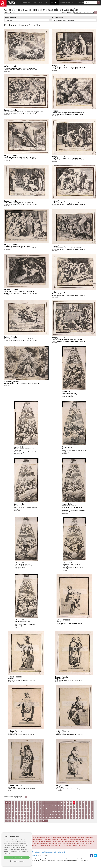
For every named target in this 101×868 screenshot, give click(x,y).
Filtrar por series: (58, 18)
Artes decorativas (65, 2)
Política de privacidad (49, 852)
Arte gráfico (54, 2)
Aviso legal (61, 852)
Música (74, 2)
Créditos (38, 852)
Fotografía (81, 2)
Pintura (41, 2)
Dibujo (47, 2)
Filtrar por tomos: (11, 18)
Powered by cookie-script (17, 864)
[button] (17, 861)
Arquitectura (26, 2)
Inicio (19, 2)
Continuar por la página (12, 797)
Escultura (34, 2)
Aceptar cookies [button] (17, 857)
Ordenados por (67, 12)
